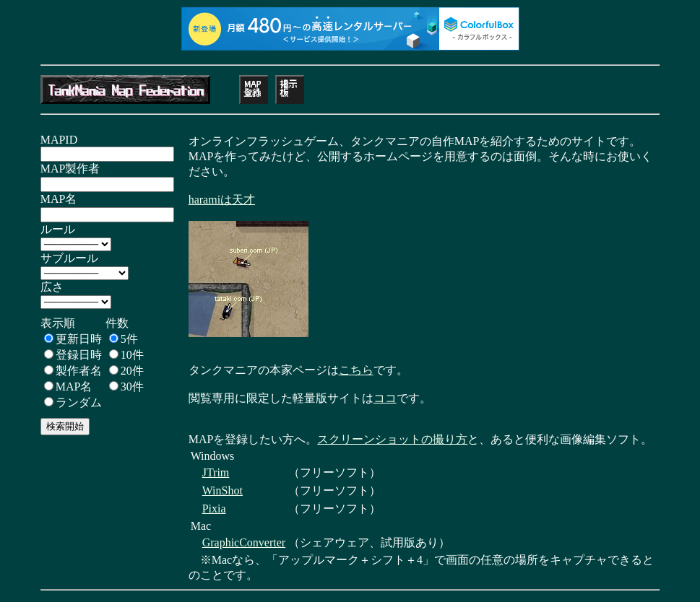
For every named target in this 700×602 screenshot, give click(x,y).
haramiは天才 (222, 200)
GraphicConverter (244, 542)
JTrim (216, 472)
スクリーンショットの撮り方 (392, 439)
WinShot (222, 490)
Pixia (214, 509)
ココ (385, 398)
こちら (356, 370)
